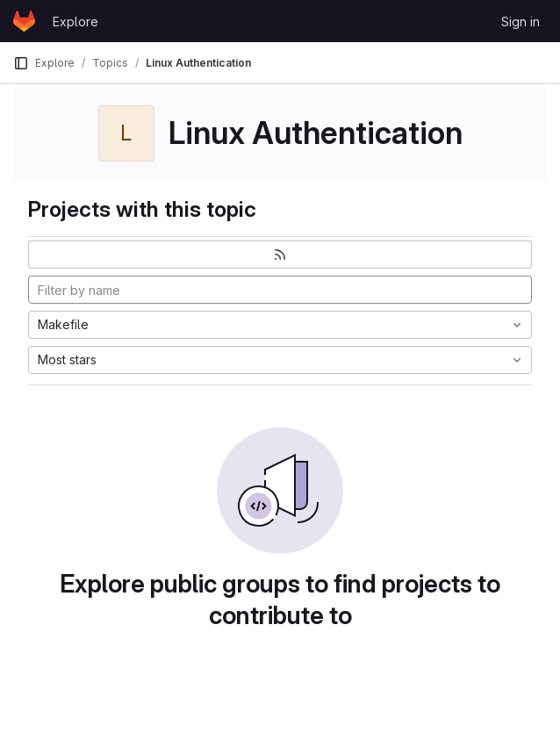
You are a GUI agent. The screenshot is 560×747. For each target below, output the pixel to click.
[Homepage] (24, 21)
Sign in (521, 22)
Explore (75, 22)
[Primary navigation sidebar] (21, 63)
